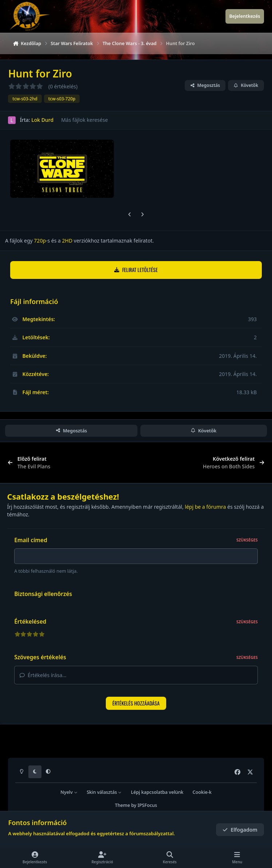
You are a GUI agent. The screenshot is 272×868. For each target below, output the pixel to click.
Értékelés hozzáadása (136, 705)
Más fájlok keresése (84, 120)
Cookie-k (202, 792)
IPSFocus (147, 805)
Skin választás (104, 792)
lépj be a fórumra (205, 507)
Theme (122, 805)
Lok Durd (42, 120)
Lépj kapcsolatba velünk (157, 792)
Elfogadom (240, 830)
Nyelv (69, 792)
